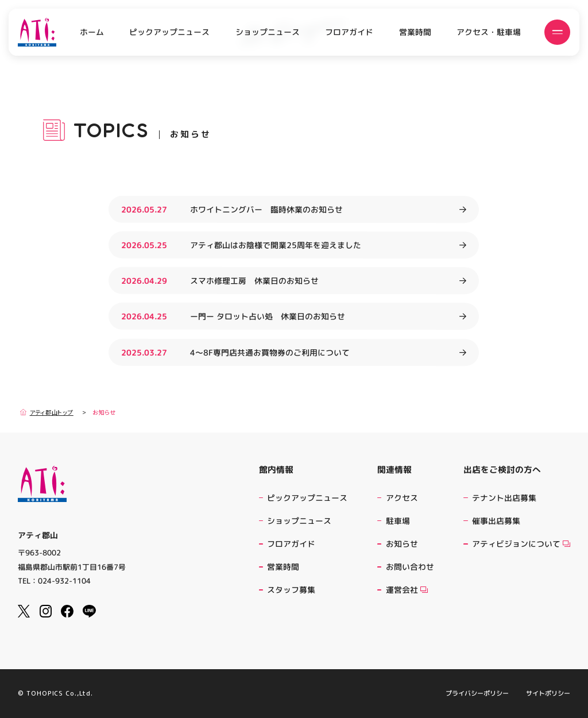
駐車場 (398, 521)
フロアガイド (349, 32)
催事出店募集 (496, 521)
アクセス (402, 498)
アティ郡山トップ (47, 412)
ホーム (92, 32)
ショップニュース (268, 32)
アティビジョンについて (521, 544)
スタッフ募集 (291, 590)
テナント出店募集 (504, 498)
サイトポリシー (548, 694)
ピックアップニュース (169, 32)
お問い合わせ (410, 567)
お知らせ (402, 544)
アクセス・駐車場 (489, 32)
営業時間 (415, 32)
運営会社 (407, 590)
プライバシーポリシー (477, 694)
